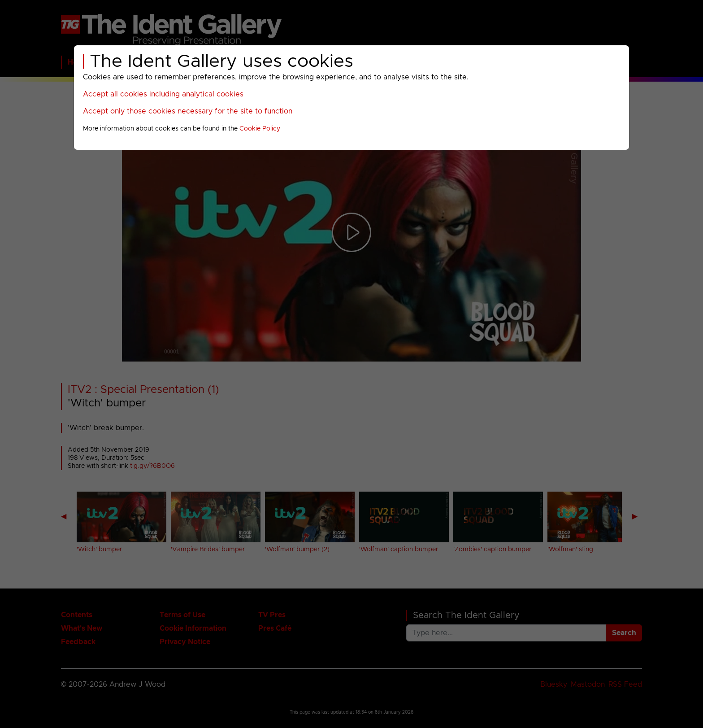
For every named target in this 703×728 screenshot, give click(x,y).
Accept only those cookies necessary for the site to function (188, 111)
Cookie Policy (260, 129)
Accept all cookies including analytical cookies (163, 94)
